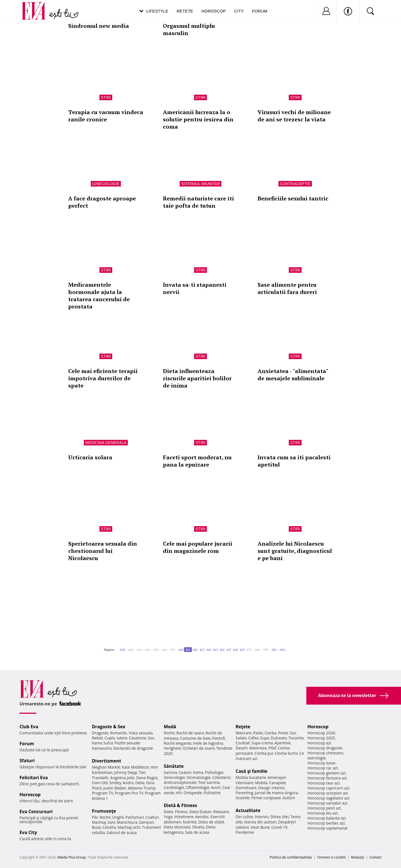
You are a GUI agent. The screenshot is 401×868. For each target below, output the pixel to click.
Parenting (244, 793)
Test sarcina (209, 782)
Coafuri (152, 817)
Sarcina (170, 772)
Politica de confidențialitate (291, 857)
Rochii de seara (190, 733)
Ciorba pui (264, 753)
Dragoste (100, 733)
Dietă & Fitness (180, 805)
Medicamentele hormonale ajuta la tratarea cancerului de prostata (99, 296)
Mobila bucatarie (251, 777)
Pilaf (272, 748)
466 (222, 650)
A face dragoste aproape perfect (102, 202)
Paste (258, 733)
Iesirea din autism (260, 822)
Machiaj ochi (129, 827)
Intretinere (184, 817)
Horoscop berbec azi (326, 823)
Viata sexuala (141, 733)
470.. (250, 650)
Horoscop (214, 11)
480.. (258, 650)
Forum (260, 11)
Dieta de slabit (211, 822)
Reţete (243, 727)
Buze (96, 827)
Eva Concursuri (36, 811)
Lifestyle (157, 11)
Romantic (119, 733)
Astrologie (317, 758)
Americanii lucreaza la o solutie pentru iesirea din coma (198, 119)
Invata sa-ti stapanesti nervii (195, 288)
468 (235, 650)
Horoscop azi (319, 743)
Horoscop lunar (321, 763)
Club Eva (29, 727)
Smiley (115, 783)
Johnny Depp (126, 772)
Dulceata (279, 738)
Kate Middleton (136, 767)
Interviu (262, 817)
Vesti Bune (260, 827)
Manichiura (127, 822)
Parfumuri (135, 817)
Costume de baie (195, 738)
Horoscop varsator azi (327, 803)
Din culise (244, 817)
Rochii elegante (178, 743)
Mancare (244, 733)
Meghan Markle (106, 767)
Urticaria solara (90, 457)
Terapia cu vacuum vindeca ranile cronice (106, 116)
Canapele (277, 783)
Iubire (122, 738)
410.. (140, 650)
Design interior (272, 788)
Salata (241, 738)
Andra (128, 783)
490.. (266, 650)
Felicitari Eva (34, 778)
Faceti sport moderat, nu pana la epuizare (197, 461)
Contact (376, 857)
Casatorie (138, 738)
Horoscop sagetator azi (328, 798)
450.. (173, 650)
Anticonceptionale (180, 782)
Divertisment (107, 761)
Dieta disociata (177, 827)
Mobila (261, 783)
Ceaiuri (185, 772)
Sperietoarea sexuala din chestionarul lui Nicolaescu (103, 551)
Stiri (106, 97)
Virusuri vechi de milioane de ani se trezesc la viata (294, 116)
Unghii (118, 817)
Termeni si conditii (332, 857)
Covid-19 (279, 827)
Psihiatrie (212, 793)
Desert (242, 748)
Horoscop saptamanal (327, 828)
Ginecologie (106, 184)
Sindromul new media (99, 26)
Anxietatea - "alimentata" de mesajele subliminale (293, 375)
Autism (289, 798)
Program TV (102, 793)
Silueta (198, 827)
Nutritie (190, 822)
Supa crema (262, 743)
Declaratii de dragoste (133, 748)
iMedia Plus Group (71, 857)
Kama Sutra (102, 743)
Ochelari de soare (199, 748)
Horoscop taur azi (323, 783)
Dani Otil (100, 783)
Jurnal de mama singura (276, 793)
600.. (283, 650)
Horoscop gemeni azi (327, 773)
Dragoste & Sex (109, 727)
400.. (131, 650)
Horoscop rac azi (323, 768)
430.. (157, 650)
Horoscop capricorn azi (328, 788)
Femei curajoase (266, 798)
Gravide (243, 798)
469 (242, 650)
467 (229, 650)
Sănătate (174, 766)
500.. (275, 650)
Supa (265, 738)
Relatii (97, 738)
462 (195, 650)
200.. (123, 650)
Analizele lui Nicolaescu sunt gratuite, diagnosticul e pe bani (295, 551)
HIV (179, 793)
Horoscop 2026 (321, 733)
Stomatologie (199, 777)
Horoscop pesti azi (324, 808)
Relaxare (221, 812)
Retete (185, 11)
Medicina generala (106, 443)
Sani (111, 822)
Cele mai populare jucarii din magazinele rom (198, 547)
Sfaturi (27, 761)
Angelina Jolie (122, 778)
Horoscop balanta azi (327, 818)
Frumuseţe (104, 811)
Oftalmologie (198, 787)
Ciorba (271, 733)
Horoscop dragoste (325, 748)
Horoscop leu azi (322, 813)
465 (215, 650)
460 (181, 650)
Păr (95, 817)
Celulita (109, 827)
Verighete (172, 748)
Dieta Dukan (200, 812)
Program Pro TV (129, 793)
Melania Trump (142, 788)
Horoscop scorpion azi (328, 793)
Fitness (181, 812)
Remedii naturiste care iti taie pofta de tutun (198, 202)
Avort (216, 787)
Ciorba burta (286, 753)
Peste (283, 733)
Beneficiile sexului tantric (293, 198)
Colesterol (221, 777)
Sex (151, 738)
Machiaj (99, 822)
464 (209, 650)
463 (202, 650)
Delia (140, 783)
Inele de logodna (208, 743)
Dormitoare (246, 788)
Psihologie (214, 772)
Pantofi (219, 738)
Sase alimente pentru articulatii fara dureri (287, 288)
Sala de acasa (197, 832)
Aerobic (202, 817)
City (239, 11)
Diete (168, 812)
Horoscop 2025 (321, 738)
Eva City (28, 832)
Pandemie (245, 832)
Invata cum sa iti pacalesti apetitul (294, 461)
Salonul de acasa (122, 833)
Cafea (253, 738)
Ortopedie (193, 793)
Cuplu (110, 738)
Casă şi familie (251, 771)
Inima (198, 772)
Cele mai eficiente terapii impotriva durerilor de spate (103, 378)
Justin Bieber (115, 788)
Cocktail (243, 743)
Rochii (105, 817)
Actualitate (248, 810)
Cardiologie (174, 787)
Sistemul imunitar (200, 184)
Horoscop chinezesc (326, 753)
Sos (293, 733)
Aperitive (283, 743)
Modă (170, 727)
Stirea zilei (279, 817)
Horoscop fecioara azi (327, 778)
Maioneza (258, 748)
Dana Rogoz (147, 778)
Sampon (146, 822)
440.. (165, 650)
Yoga (168, 817)
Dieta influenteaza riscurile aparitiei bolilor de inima (197, 378)
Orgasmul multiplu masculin (189, 29)
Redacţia (358, 857)
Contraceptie (295, 184)
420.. (148, 650)
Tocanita (296, 738)
